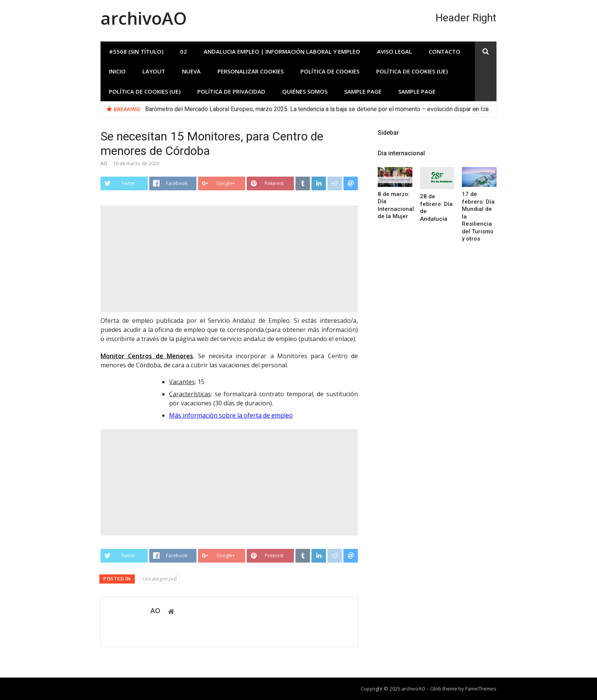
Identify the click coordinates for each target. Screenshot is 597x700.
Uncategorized (160, 579)
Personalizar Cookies (251, 71)
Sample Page (363, 91)
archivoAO (144, 18)
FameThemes (481, 689)
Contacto (445, 51)
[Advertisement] (229, 259)
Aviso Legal (394, 51)
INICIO (117, 71)
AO (104, 163)
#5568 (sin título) (136, 51)
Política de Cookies (330, 71)
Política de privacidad (231, 91)
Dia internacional (401, 153)
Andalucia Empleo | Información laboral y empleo (282, 51)
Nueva (191, 71)
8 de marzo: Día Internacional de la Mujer (396, 205)
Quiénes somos (305, 91)
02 (184, 51)
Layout (154, 71)
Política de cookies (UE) (412, 71)
